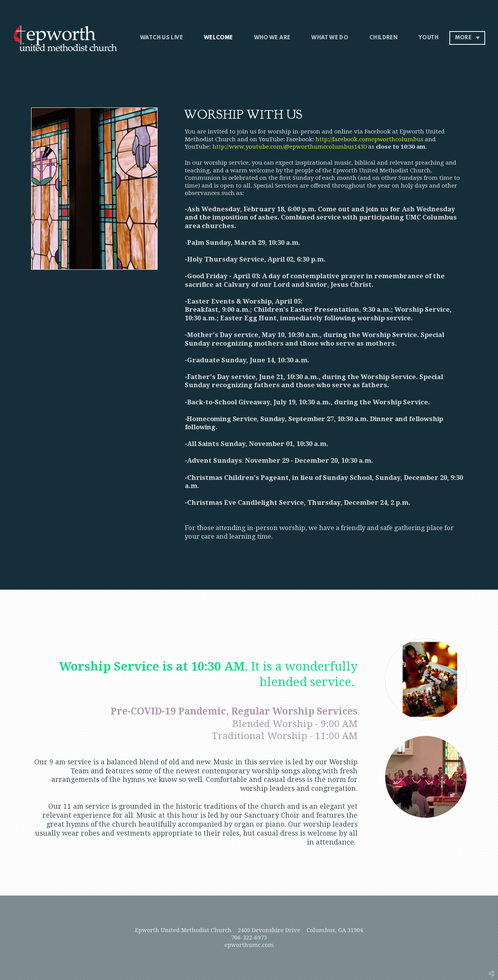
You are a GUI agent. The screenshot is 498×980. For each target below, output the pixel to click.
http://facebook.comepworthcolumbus (369, 139)
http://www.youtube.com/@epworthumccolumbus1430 (289, 147)
